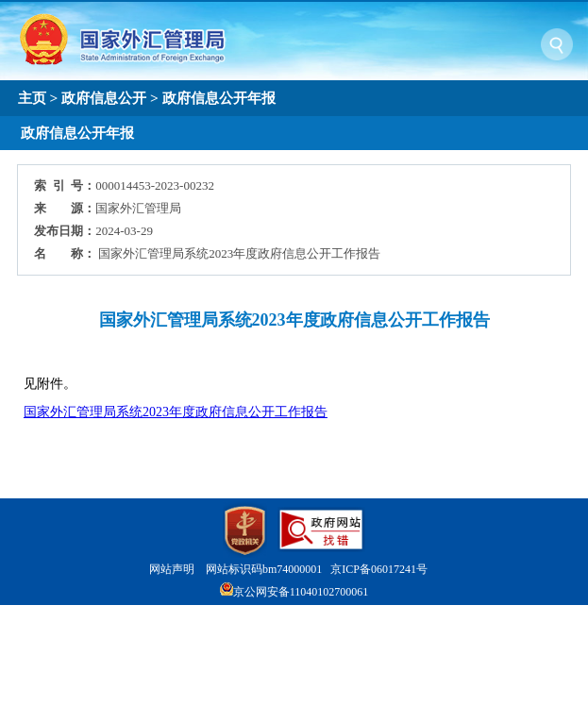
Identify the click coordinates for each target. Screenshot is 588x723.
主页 (32, 98)
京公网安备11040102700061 (301, 592)
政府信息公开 (104, 98)
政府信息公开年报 (219, 98)
